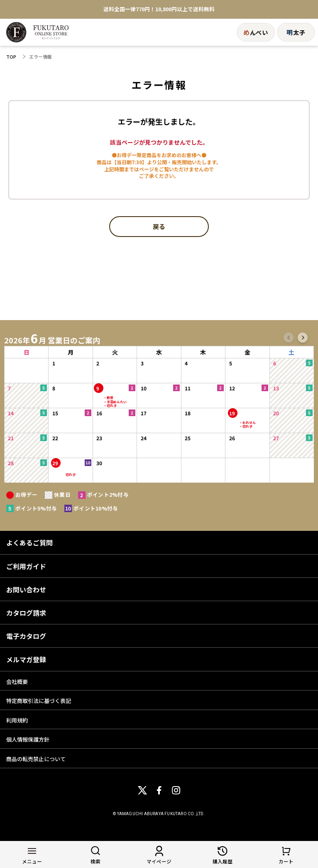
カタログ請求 (26, 613)
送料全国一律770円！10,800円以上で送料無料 (159, 9)
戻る (159, 227)
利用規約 (17, 720)
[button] (289, 338)
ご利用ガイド (26, 566)
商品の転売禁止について (36, 759)
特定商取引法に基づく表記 (39, 701)
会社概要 (17, 682)
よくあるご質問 (29, 542)
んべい (256, 32)
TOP (11, 57)
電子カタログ (26, 636)
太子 (296, 32)
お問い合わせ (26, 589)
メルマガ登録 (26, 659)
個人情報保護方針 (28, 739)
